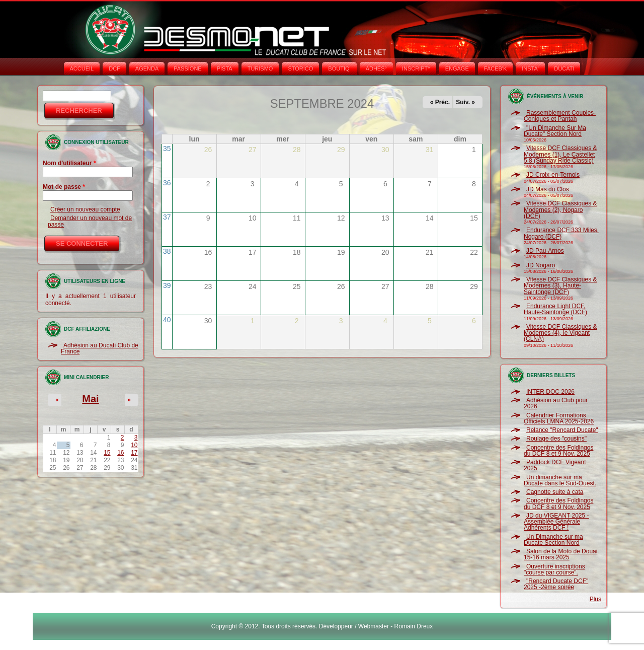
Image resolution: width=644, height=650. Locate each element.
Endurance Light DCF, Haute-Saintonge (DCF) (555, 309)
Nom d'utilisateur (69, 163)
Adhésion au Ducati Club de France (100, 348)
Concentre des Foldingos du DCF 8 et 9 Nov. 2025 (558, 451)
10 (134, 445)
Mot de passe (64, 187)
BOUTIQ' (339, 68)
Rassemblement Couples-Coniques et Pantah (560, 116)
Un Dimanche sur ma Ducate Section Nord (553, 540)
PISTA (225, 68)
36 (167, 183)
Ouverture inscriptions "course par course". (554, 569)
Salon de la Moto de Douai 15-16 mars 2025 (560, 554)
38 (167, 251)
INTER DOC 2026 (550, 392)
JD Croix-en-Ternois (553, 175)
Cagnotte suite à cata (555, 492)
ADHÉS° (376, 68)
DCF (114, 68)
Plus (595, 599)
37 (167, 217)
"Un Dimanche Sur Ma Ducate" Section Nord (555, 131)
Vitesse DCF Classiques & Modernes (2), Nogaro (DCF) (560, 210)
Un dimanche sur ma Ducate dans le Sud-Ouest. (560, 480)
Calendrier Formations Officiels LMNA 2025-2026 (559, 418)
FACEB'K (496, 68)
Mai (90, 399)
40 (167, 320)
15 (107, 453)
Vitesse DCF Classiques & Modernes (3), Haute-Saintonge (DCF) (560, 286)
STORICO (300, 68)
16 (120, 453)
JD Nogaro (541, 265)
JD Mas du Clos (548, 189)
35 (167, 149)
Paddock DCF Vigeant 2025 (555, 465)
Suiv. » (465, 102)
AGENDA (147, 68)
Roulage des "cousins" (556, 439)
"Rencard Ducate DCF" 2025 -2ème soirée (556, 584)
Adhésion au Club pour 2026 (556, 403)
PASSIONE (187, 68)
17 (134, 453)
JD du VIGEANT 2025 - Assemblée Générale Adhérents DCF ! (556, 522)
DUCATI (564, 68)
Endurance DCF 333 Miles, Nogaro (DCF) (561, 233)
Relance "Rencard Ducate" (562, 430)
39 (167, 285)
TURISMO (260, 68)
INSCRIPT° (416, 68)
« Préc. (440, 102)
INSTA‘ (530, 68)
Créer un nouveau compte (85, 209)
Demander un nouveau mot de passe (90, 221)
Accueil (82, 68)
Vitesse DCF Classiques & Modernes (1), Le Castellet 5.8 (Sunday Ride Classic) (560, 154)
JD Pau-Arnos (545, 251)
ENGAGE (457, 68)
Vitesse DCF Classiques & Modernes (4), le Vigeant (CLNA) (560, 333)
